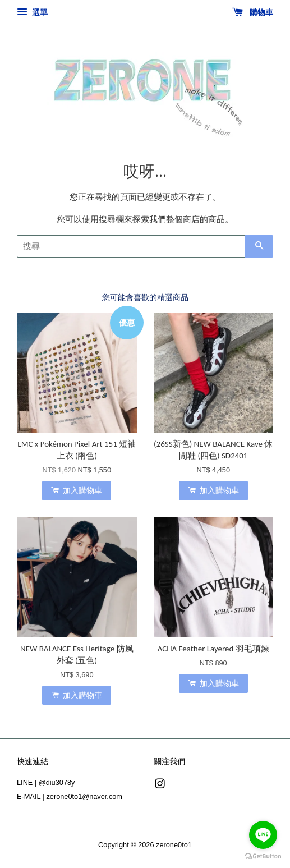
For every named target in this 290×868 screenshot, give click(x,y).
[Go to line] (263, 835)
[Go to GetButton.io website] (263, 856)
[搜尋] (131, 246)
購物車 (253, 12)
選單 (32, 12)
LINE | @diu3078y (46, 782)
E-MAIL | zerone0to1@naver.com (70, 796)
